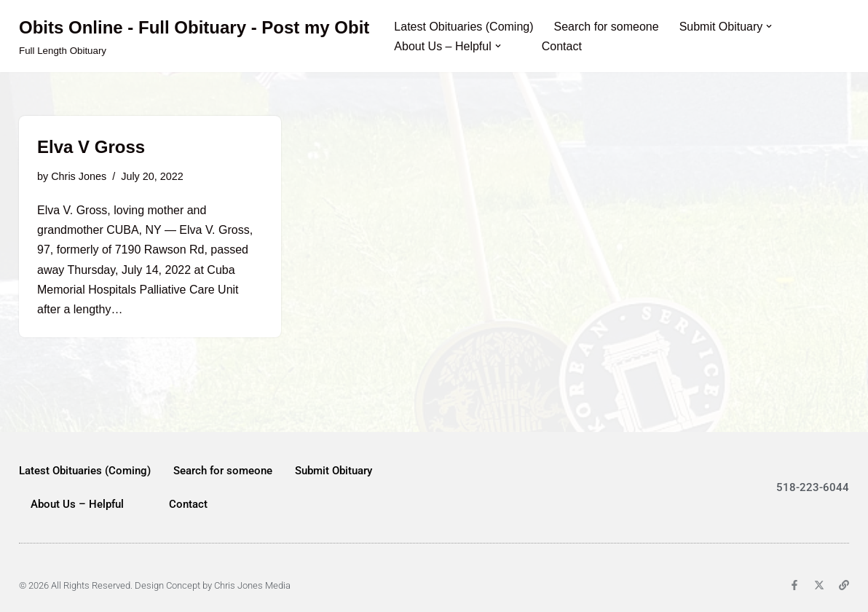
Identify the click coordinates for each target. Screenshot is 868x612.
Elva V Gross (91, 147)
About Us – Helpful (77, 504)
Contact (562, 46)
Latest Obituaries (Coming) (463, 27)
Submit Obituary (334, 471)
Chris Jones (79, 176)
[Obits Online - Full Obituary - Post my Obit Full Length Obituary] (194, 36)
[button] (769, 26)
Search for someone (607, 27)
